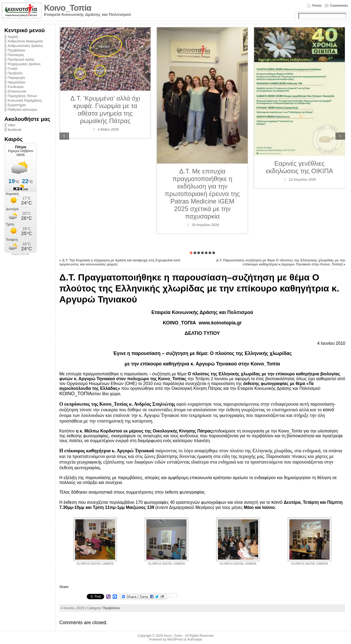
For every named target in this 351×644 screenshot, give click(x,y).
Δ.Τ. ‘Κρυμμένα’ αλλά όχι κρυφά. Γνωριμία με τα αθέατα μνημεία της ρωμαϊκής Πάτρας (105, 110)
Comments (339, 5)
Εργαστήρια (17, 105)
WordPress (175, 639)
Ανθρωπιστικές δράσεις (26, 46)
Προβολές (15, 73)
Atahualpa (195, 639)
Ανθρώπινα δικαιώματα (25, 41)
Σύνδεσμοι (16, 87)
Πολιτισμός (16, 55)
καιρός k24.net (20, 254)
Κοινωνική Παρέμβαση (25, 100)
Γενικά (13, 69)
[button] (191, 253)
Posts (317, 5)
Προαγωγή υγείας (21, 59)
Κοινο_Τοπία (68, 8)
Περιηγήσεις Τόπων (22, 96)
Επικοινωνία (17, 91)
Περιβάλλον (17, 50)
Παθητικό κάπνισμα (22, 110)
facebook (15, 130)
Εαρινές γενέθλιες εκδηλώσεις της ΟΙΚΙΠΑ (299, 167)
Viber (12, 125)
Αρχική (13, 37)
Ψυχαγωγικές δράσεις (24, 64)
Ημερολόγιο (17, 82)
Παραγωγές (17, 78)
